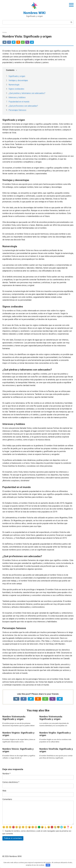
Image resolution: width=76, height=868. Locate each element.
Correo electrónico (11, 782)
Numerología (14, 85)
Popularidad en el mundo (19, 102)
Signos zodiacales (16, 89)
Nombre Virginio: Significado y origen (18, 734)
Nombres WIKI (34, 13)
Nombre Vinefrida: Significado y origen (56, 750)
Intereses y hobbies (17, 97)
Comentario (7, 799)
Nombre (6, 774)
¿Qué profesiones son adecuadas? (23, 106)
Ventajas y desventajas (18, 80)
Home (5, 32)
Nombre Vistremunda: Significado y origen (51, 718)
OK (48, 865)
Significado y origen (17, 76)
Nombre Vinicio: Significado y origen (18, 750)
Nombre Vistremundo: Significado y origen (14, 718)
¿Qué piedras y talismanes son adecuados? (27, 93)
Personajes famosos (17, 110)
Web (4, 791)
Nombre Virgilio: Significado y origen (55, 734)
